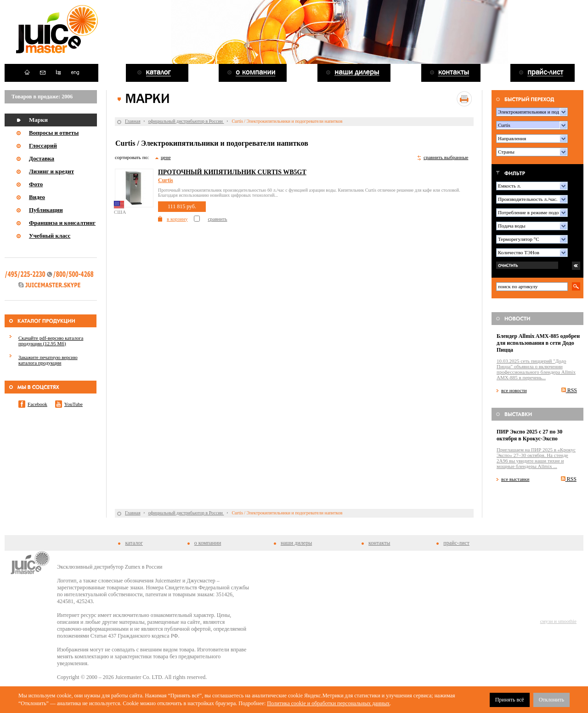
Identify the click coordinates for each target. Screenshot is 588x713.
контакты (379, 543)
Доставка (42, 158)
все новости (514, 390)
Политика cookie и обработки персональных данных (328, 703)
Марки (38, 120)
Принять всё (510, 700)
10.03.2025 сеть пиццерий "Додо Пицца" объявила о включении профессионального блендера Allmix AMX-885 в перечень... (536, 369)
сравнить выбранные (446, 157)
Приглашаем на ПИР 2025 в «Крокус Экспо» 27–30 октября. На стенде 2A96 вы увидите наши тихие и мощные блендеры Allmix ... (536, 458)
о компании (208, 543)
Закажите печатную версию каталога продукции (48, 360)
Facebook (37, 404)
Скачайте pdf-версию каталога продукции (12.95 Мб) (51, 341)
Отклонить (551, 700)
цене (166, 157)
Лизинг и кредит (51, 171)
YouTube (73, 404)
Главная (133, 121)
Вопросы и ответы (54, 133)
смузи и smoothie (558, 621)
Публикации (46, 210)
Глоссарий (43, 145)
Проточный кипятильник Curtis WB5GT (232, 172)
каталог (134, 543)
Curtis (166, 180)
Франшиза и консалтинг (62, 223)
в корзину (177, 219)
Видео (37, 197)
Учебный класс (50, 236)
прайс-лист (456, 543)
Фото (36, 184)
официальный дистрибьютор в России (186, 121)
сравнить (217, 219)
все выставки (515, 479)
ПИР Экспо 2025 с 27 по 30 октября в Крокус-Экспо (529, 435)
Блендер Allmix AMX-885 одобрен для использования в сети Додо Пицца (538, 343)
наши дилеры (296, 543)
